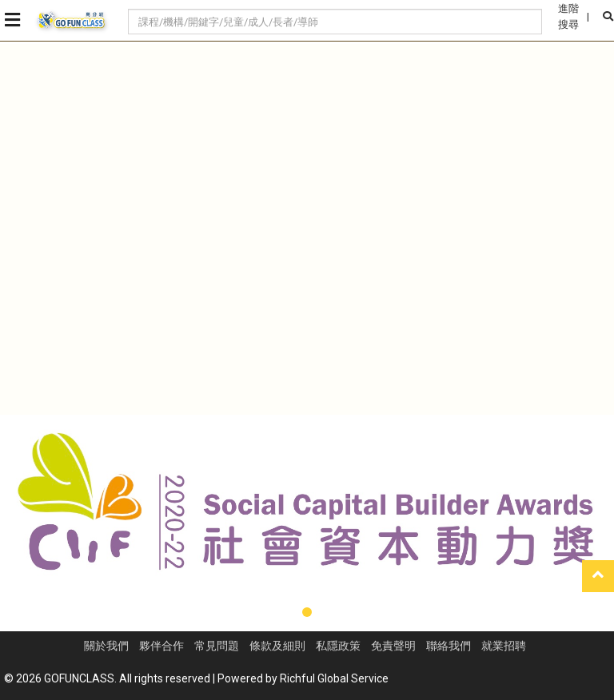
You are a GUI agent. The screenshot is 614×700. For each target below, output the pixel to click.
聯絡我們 (449, 646)
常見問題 (217, 646)
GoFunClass (72, 21)
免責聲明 (393, 646)
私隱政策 (338, 646)
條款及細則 (277, 646)
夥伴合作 (161, 646)
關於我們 (106, 646)
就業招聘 (504, 646)
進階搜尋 (568, 16)
